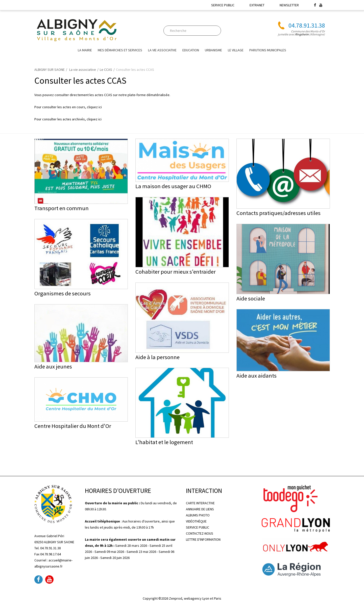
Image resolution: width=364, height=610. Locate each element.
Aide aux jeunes (53, 366)
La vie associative (162, 50)
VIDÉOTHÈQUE (196, 521)
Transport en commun (62, 208)
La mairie (85, 50)
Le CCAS (106, 70)
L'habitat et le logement (164, 442)
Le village (236, 50)
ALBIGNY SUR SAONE (50, 70)
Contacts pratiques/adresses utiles (278, 213)
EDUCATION (191, 50)
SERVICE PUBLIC (223, 5)
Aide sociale (251, 298)
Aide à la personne (157, 357)
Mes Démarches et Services (120, 50)
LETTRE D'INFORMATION (203, 539)
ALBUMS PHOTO (198, 515)
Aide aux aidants (257, 376)
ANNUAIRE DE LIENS (200, 509)
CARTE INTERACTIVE (200, 503)
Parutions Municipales (268, 50)
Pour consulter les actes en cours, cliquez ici (68, 107)
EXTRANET (257, 5)
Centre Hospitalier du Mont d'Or (73, 426)
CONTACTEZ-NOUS (200, 533)
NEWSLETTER (289, 5)
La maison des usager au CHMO (173, 186)
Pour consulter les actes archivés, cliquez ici (68, 119)
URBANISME (213, 50)
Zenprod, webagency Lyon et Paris (195, 598)
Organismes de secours (63, 293)
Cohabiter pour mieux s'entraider (176, 272)
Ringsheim (302, 34)
